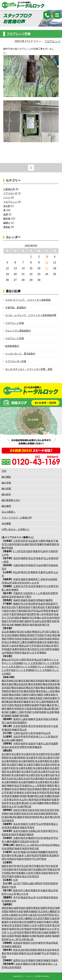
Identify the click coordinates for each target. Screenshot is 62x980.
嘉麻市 (43, 929)
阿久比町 (40, 796)
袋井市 (10, 820)
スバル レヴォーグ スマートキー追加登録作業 (31, 315)
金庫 (6, 214)
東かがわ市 (23, 894)
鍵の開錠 (6, 477)
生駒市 (24, 831)
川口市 (15, 660)
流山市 (40, 611)
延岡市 (17, 960)
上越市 (24, 719)
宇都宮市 (18, 593)
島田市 (29, 817)
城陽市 (16, 841)
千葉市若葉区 (52, 607)
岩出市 (49, 845)
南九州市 (9, 967)
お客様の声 (9, 189)
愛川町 (55, 709)
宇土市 (45, 953)
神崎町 (18, 625)
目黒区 (26, 639)
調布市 (16, 642)
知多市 (36, 793)
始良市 (19, 964)
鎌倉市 (27, 702)
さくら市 (38, 593)
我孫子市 (6, 621)
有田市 (26, 848)
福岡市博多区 (33, 908)
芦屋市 (10, 876)
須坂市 (32, 744)
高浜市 (31, 789)
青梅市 (43, 653)
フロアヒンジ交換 (19, 34)
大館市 (17, 565)
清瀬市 (51, 642)
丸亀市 (44, 890)
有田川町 (34, 848)
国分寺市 (41, 646)
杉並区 (48, 639)
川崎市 (25, 695)
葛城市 (23, 834)
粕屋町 (53, 932)
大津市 (32, 824)
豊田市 (46, 789)
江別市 (17, 541)
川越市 (45, 660)
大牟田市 (14, 922)
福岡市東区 (7, 908)
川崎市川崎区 (36, 695)
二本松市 (43, 579)
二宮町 (20, 712)
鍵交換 (7, 218)
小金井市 (14, 646)
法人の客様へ (9, 512)
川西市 (37, 873)
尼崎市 (18, 876)
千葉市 (13, 614)
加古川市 (27, 876)
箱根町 (8, 716)
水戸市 (24, 586)
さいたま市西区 (29, 667)
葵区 (7, 817)
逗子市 (35, 702)
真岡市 (5, 597)
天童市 (42, 572)
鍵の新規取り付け (11, 500)
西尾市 (43, 786)
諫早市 (42, 943)
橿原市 (30, 834)
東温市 (24, 897)
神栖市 (15, 590)
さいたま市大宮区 (11, 667)
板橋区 (16, 635)
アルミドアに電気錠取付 (18, 331)
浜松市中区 (27, 814)
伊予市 (17, 897)
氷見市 (17, 726)
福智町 (56, 936)
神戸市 (13, 866)
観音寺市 (18, 890)
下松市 (13, 887)
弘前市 (44, 551)
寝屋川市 (25, 852)
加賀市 (40, 733)
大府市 (28, 793)
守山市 (40, 824)
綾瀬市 (36, 705)
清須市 (5, 803)
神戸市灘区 (35, 866)
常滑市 (51, 793)
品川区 (33, 639)
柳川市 (8, 925)
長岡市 (17, 719)
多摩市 (16, 649)
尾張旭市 (46, 800)
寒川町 (5, 712)
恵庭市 (49, 541)
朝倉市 (5, 929)
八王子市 (34, 653)
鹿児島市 (43, 964)
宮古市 (32, 558)
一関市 (5, 562)
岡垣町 (18, 936)
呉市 (16, 880)
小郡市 (41, 925)
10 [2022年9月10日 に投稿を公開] (47, 262)
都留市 (20, 740)
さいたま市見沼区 (33, 663)
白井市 (51, 618)
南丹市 (24, 838)
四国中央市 (10, 901)
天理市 (44, 831)
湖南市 (23, 827)
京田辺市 (24, 841)
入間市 (23, 660)
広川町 (23, 939)
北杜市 (17, 737)
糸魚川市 (48, 719)
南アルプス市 (43, 737)
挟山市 (38, 660)
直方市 (56, 925)
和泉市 (20, 859)
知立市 (18, 786)
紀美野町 (9, 848)
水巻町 (33, 936)
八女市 (33, 925)
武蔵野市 (32, 642)
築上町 (30, 939)
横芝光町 (52, 621)
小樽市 (42, 541)
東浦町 (31, 796)
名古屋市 (6, 754)
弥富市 (5, 807)
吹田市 (52, 852)
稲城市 (8, 649)
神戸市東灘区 (19, 873)
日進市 (54, 789)
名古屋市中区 (28, 754)
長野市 (24, 744)
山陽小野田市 (35, 883)
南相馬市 (33, 579)
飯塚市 (5, 922)
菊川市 (54, 817)
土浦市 (17, 586)
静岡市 (49, 814)
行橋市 (26, 925)
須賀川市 (17, 583)
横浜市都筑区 (48, 688)
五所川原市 (27, 551)
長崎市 (8, 946)
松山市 (32, 897)
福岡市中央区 (16, 911)
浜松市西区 (15, 814)
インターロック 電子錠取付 (20, 354)
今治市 (40, 897)
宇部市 (46, 883)
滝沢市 (17, 558)
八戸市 (5, 555)
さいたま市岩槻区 (14, 663)
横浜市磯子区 (52, 681)
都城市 (47, 960)
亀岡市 (32, 838)
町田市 (23, 649)
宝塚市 (45, 873)
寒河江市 (25, 572)
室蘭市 (41, 544)
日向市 (24, 960)
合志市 (30, 953)
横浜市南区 (15, 695)
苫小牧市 (9, 544)
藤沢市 (51, 705)
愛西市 (55, 803)
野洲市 (47, 824)
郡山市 (8, 583)
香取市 (26, 625)
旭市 (32, 625)
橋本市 (19, 845)
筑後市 (28, 929)
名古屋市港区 (14, 772)
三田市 (30, 873)
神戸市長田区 (21, 869)
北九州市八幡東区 (23, 918)
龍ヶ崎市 (6, 590)
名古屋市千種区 (15, 765)
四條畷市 (43, 852)
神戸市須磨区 (35, 869)
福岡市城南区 (31, 911)
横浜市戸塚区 (33, 688)
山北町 (51, 712)
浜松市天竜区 (20, 810)
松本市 (16, 747)
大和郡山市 (34, 831)
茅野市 (23, 747)
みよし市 (34, 786)
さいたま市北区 (51, 663)
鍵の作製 (6, 489)
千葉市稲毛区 (23, 607)
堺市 (4, 859)
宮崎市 (40, 960)
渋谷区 (18, 639)
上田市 (47, 744)
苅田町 (10, 936)
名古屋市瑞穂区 (10, 782)
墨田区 (36, 632)
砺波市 (8, 730)
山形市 (49, 572)
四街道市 (51, 604)
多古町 (10, 625)
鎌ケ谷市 (42, 618)
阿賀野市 (22, 723)
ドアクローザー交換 (16, 361)
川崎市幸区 (49, 695)
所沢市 (30, 660)
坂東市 (40, 586)
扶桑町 (40, 803)
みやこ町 (14, 939)
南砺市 (16, 730)
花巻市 (40, 558)
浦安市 (18, 618)
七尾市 (17, 733)
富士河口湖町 (9, 740)
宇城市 (53, 953)
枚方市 (17, 852)
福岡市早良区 (48, 908)
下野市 (28, 597)
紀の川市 (40, 845)
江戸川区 (44, 632)
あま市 (13, 807)
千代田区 (40, 635)
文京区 (8, 635)
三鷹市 (23, 642)
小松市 (32, 733)
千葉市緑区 (22, 611)
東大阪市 (19, 855)
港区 (55, 635)
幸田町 (23, 796)
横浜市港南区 (35, 684)
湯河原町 (24, 716)
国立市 (50, 646)
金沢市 (24, 733)
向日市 (40, 838)
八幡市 (8, 841)
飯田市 (38, 747)
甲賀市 (31, 827)
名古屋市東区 (38, 779)
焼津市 (36, 817)
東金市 (55, 611)
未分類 (7, 206)
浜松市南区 (40, 814)
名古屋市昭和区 (17, 758)
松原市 (36, 855)
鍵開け (7, 223)
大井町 (36, 712)
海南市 (18, 848)
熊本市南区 (13, 953)
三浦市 (42, 702)
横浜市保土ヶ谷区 (45, 691)
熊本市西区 (31, 950)
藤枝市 (21, 817)
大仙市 (40, 565)
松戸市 (32, 611)
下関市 (24, 883)
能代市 (24, 565)
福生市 (26, 653)
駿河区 (13, 817)
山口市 (17, 883)
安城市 (26, 786)
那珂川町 (37, 932)
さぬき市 (12, 894)
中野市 (17, 744)
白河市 (26, 583)
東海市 (20, 793)
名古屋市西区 (42, 761)
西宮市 (52, 873)
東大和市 (32, 649)
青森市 (37, 551)
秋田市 (32, 565)
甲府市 (32, 737)
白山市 (47, 733)
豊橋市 (8, 789)
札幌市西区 (51, 544)
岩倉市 (55, 800)
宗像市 (48, 922)
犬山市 (23, 800)
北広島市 (33, 541)
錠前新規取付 (12, 346)
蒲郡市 (51, 786)
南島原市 (17, 946)
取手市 (55, 586)
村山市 (17, 572)
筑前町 (41, 936)
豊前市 (28, 932)
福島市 (24, 579)
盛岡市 (24, 558)
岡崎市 (10, 786)
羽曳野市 (44, 855)
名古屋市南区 (42, 782)
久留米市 (55, 918)
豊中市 (10, 855)
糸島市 (40, 922)
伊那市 (31, 747)
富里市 (50, 614)
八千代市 (9, 618)
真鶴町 (16, 716)
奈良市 (17, 831)
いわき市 (34, 583)
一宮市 (5, 800)
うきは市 (12, 932)
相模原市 (51, 702)
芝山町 (36, 621)
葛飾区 (13, 632)
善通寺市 (35, 890)
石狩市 (24, 541)
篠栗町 (26, 936)
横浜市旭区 (24, 681)
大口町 (33, 803)
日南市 (55, 960)
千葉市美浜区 (38, 607)
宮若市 (20, 932)
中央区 (48, 635)
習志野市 (33, 604)
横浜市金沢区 (21, 684)
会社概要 (6, 523)
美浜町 (56, 796)
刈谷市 (16, 789)
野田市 (47, 611)
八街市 (5, 614)
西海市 (27, 943)
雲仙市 (49, 943)
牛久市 (47, 586)
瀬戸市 (13, 793)
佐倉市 (42, 604)
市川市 (24, 604)
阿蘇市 (23, 953)
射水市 (47, 726)
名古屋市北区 (33, 775)
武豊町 (48, 796)
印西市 (15, 621)
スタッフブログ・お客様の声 (17, 518)
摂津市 (28, 859)
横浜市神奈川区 (10, 681)
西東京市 (42, 642)
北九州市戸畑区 (41, 918)
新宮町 (5, 939)
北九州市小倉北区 (28, 915)
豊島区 (23, 635)
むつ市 (17, 551)
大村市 (34, 943)
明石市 (36, 876)
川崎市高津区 (21, 698)
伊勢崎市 (41, 600)
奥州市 (55, 558)
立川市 (41, 649)
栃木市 (20, 597)
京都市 (17, 838)
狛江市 (8, 642)
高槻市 (34, 852)
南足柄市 (39, 709)
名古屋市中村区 (49, 765)
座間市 (28, 705)
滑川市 (32, 726)
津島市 (48, 803)
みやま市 (52, 929)
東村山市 (24, 646)
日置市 (34, 964)
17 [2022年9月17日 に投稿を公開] (47, 268)
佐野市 (54, 593)
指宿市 (18, 967)
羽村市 (18, 653)
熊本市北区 (19, 950)
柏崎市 (32, 719)
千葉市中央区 (9, 611)
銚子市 (46, 625)
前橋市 (24, 600)
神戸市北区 (23, 866)
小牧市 (30, 800)
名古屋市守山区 (30, 772)
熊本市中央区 (45, 950)
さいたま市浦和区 (25, 670)
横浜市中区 (17, 691)
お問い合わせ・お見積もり (16, 529)
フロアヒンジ (52, 41)
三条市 (8, 723)
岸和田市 (12, 859)
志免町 (45, 932)
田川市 (20, 929)
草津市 (8, 827)
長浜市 (17, 824)
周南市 (5, 887)
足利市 (13, 597)
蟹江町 (28, 807)
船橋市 (17, 604)
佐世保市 (18, 943)
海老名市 (19, 705)
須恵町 (48, 936)
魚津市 (40, 726)
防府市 (54, 883)
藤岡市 (49, 600)
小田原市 (29, 709)
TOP (4, 471)
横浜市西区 (30, 691)
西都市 (32, 960)
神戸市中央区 (48, 866)
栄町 (21, 621)
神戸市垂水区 (50, 869)
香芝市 (52, 831)
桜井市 (15, 834)
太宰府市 (17, 925)
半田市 (43, 793)
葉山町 (48, 709)
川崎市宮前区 (35, 698)
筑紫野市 (31, 922)
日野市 (48, 649)
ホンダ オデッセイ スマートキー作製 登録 (29, 369)
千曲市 (40, 744)
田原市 (8, 796)
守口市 (36, 859)
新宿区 (31, 635)
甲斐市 (24, 737)
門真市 (43, 859)
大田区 (41, 639)
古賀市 (48, 925)
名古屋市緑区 (19, 775)
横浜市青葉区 (38, 681)
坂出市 (52, 890)
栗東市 (16, 827)
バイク (7, 197)
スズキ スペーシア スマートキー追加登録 (28, 300)
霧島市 (27, 964)
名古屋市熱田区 (10, 761)
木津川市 (34, 841)
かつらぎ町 (29, 845)
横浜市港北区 (50, 684)
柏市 (57, 618)
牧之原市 (45, 817)
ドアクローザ (10, 193)
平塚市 (43, 705)
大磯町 (13, 712)
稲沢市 (38, 800)
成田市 (28, 621)
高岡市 (24, 726)
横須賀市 (19, 702)
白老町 (26, 544)
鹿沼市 (46, 593)
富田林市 (54, 855)
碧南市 (38, 789)
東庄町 (38, 625)
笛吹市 (54, 737)
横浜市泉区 (7, 684)
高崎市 (17, 600)
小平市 (33, 646)
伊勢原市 (19, 709)
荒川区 (20, 632)
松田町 (43, 712)
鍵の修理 (6, 506)
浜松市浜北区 (47, 810)
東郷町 (16, 796)
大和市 (10, 705)
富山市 (23, 730)
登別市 (33, 544)
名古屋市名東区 (24, 768)
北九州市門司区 (46, 915)
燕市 (15, 723)
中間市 (36, 929)
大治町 (20, 807)
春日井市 (14, 800)
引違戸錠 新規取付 (16, 308)
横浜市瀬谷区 (19, 688)
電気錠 (7, 227)
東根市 (34, 572)
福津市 (13, 929)
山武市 (43, 621)
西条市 (47, 897)
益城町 (38, 953)
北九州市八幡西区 (48, 911)
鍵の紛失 (6, 494)
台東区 (28, 632)
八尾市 (28, 855)
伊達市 (18, 544)
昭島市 (10, 653)
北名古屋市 (15, 803)
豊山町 (25, 803)
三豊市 (27, 890)
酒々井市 (41, 614)
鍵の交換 (6, 483)
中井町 (28, 712)
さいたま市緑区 (46, 667)
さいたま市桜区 (43, 670)
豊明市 (23, 789)
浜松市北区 (34, 810)
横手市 (47, 565)
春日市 (23, 922)
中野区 (10, 639)
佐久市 (8, 747)
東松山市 (6, 660)
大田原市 (28, 593)
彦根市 (24, 824)
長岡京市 (48, 838)
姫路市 (5, 866)
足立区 (5, 632)
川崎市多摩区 (50, 698)
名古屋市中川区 (34, 758)
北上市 (47, 558)
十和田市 (53, 551)
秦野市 (10, 709)
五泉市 (40, 719)
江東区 (53, 632)
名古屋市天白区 (22, 779)
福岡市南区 (20, 908)
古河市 (32, 586)
